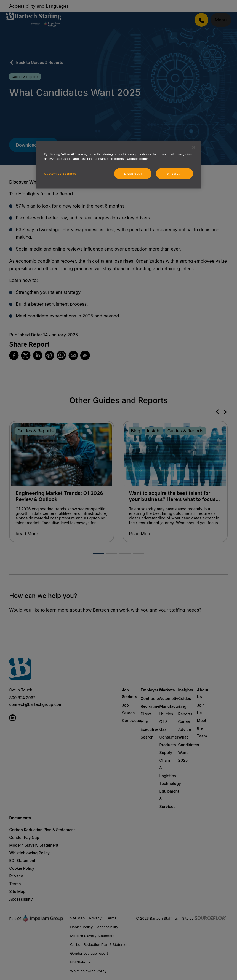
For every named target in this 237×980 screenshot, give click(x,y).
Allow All (175, 173)
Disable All (133, 173)
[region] (119, 165)
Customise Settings (60, 173)
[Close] (194, 147)
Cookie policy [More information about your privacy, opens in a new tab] (137, 159)
